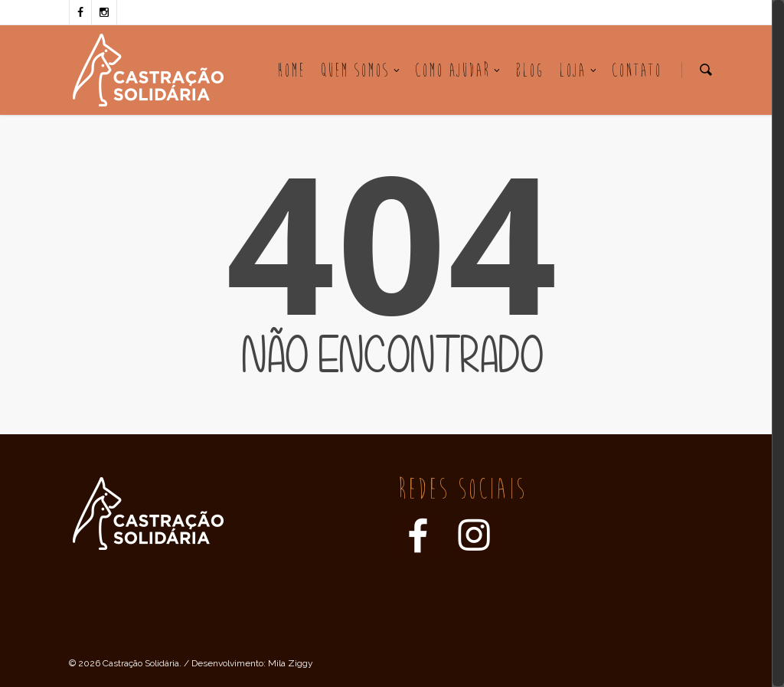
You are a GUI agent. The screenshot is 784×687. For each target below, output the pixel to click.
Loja (578, 70)
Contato (637, 70)
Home (291, 70)
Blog (529, 70)
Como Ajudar (458, 70)
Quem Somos (361, 70)
